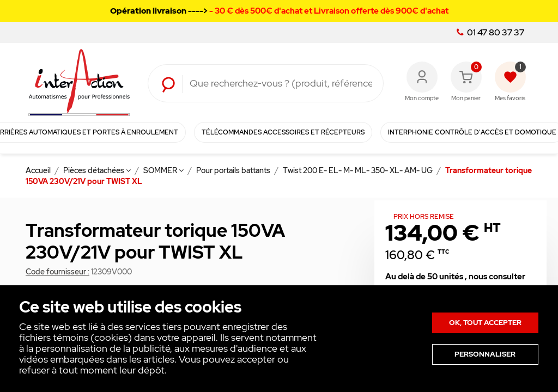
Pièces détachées (97, 170)
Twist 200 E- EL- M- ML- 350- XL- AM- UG (359, 170)
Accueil (39, 170)
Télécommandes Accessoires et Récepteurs (283, 132)
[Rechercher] (281, 83)
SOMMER (163, 170)
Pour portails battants (234, 170)
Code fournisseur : (57, 272)
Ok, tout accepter (485, 323)
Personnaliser (485, 354)
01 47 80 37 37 (490, 33)
